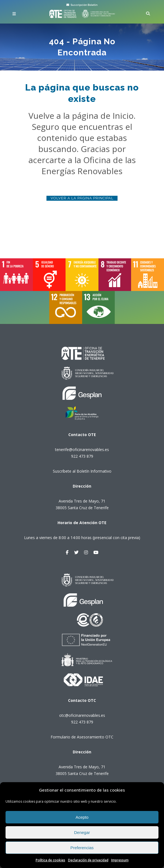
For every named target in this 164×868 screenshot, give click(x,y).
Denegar (82, 832)
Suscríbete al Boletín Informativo (82, 471)
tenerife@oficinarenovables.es (82, 450)
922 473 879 (82, 456)
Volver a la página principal (82, 198)
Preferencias (82, 848)
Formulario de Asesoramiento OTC (82, 737)
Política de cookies (50, 860)
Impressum (120, 860)
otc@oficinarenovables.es (82, 715)
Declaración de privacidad (88, 860)
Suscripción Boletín (82, 5)
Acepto (82, 817)
